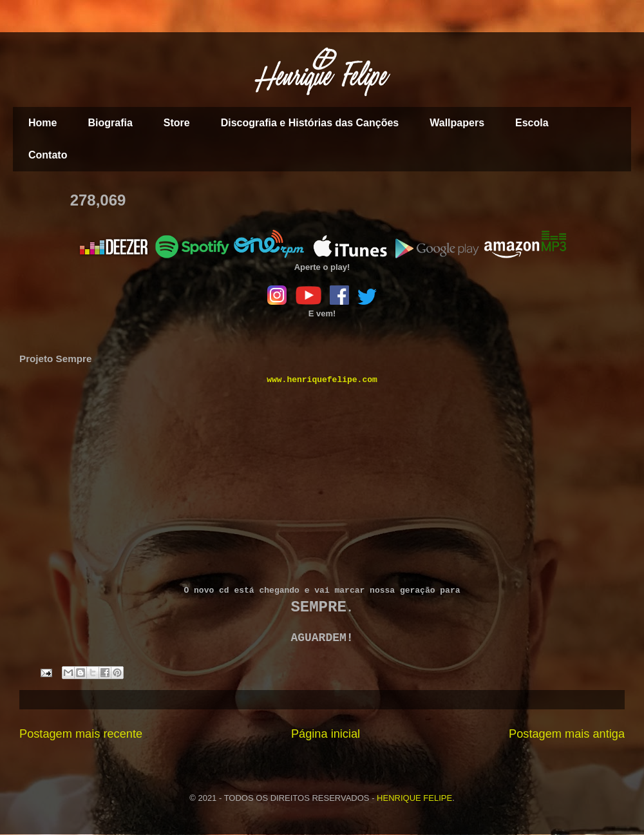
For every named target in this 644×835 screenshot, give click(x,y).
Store (177, 123)
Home (43, 123)
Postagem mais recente (81, 734)
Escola (532, 123)
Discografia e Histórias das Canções (310, 123)
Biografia (110, 123)
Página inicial (326, 734)
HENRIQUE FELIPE (414, 798)
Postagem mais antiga (567, 734)
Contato (48, 155)
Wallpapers (457, 123)
